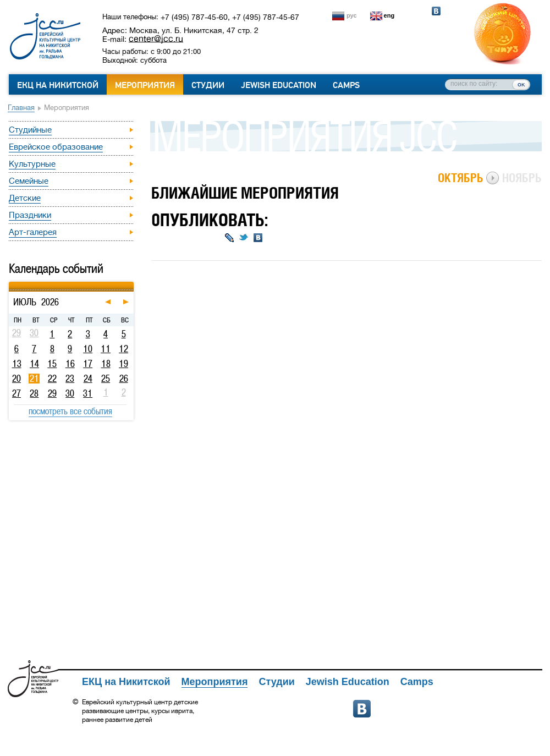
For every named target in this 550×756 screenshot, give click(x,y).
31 (88, 393)
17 (88, 364)
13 (17, 364)
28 (34, 393)
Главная (21, 108)
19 (123, 364)
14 (34, 364)
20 (16, 379)
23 (70, 379)
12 (123, 349)
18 (106, 364)
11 (106, 349)
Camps (346, 85)
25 (106, 379)
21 (34, 379)
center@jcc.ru (156, 39)
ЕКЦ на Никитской (58, 85)
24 (88, 379)
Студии (208, 85)
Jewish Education (279, 85)
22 (52, 379)
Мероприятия (145, 85)
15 (52, 364)
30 (70, 393)
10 (88, 349)
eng (389, 15)
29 (52, 393)
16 (70, 364)
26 (124, 379)
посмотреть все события (70, 411)
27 (16, 393)
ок (521, 84)
